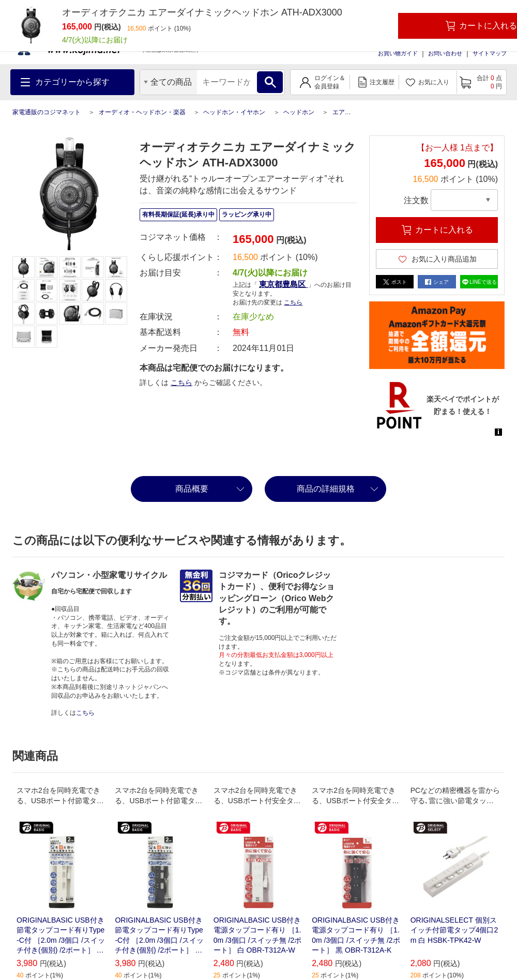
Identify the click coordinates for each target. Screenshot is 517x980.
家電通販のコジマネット (47, 112)
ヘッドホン (299, 112)
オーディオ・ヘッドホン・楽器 (142, 112)
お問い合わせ (445, 53)
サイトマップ (490, 53)
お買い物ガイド (398, 53)
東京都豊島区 (283, 284)
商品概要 (192, 489)
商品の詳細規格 (326, 489)
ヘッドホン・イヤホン (234, 112)
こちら (293, 302)
